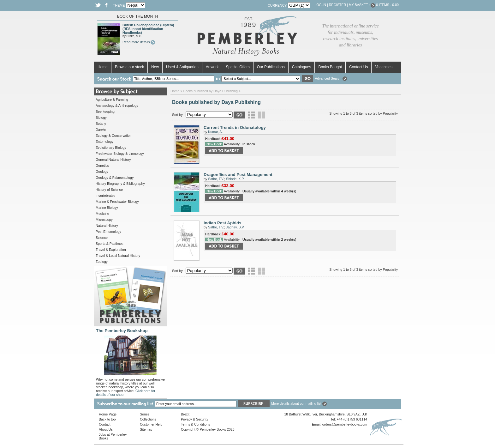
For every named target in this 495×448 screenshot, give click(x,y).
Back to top (107, 419)
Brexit (185, 414)
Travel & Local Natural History (118, 256)
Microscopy (104, 220)
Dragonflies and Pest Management (238, 175)
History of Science (109, 190)
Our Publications (271, 67)
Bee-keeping (105, 112)
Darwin (101, 130)
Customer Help (151, 424)
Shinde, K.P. (235, 179)
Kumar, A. (215, 132)
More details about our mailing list (299, 403)
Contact (105, 424)
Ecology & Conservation (114, 136)
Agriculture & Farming (112, 100)
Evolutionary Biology (111, 148)
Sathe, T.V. (216, 179)
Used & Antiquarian (182, 67)
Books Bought (330, 67)
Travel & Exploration (111, 250)
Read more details (139, 42)
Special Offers (238, 67)
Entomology (104, 142)
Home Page (108, 414)
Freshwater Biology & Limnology (120, 154)
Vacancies (384, 67)
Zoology (102, 262)
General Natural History (113, 160)
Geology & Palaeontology (115, 178)
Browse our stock (129, 67)
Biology (101, 118)
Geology (102, 172)
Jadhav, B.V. (235, 227)
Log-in (320, 5)
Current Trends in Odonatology (235, 127)
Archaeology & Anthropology (117, 106)
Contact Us (358, 67)
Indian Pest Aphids (222, 223)
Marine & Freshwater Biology (117, 202)
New (155, 67)
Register (337, 5)
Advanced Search (331, 78)
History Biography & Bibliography (120, 184)
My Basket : (362, 5)
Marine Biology (107, 208)
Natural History (107, 226)
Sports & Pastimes (110, 244)
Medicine (102, 214)
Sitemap (146, 429)
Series (145, 414)
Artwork (212, 67)
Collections (148, 419)
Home (103, 67)
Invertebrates (105, 196)
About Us (106, 429)
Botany (101, 124)
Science (102, 238)
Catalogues (302, 67)
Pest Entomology (108, 232)
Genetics (102, 166)
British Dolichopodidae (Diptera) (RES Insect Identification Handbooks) (148, 29)
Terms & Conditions (195, 424)
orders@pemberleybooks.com (345, 424)
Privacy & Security (194, 419)
